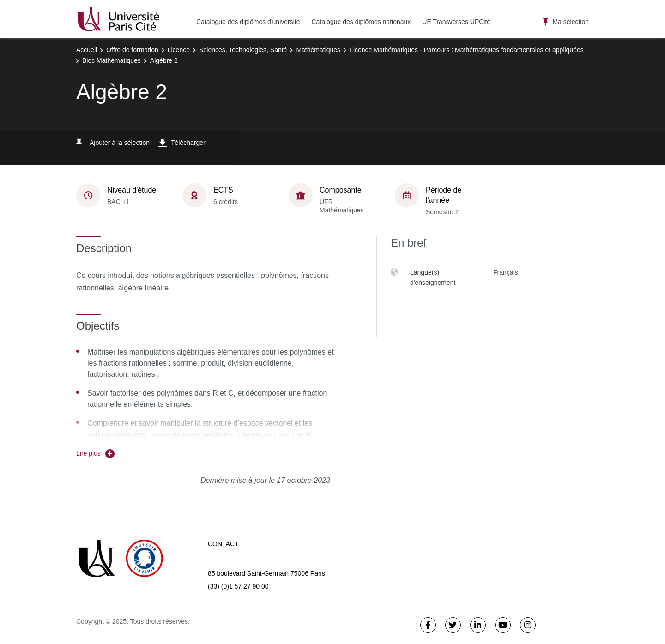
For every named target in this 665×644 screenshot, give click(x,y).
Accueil (87, 50)
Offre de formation (132, 50)
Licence (179, 50)
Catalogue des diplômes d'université (248, 22)
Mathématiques (318, 50)
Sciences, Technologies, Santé (243, 50)
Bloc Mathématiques (112, 60)
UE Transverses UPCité (456, 22)
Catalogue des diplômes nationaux (361, 22)
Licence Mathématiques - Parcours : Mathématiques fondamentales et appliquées (467, 50)
